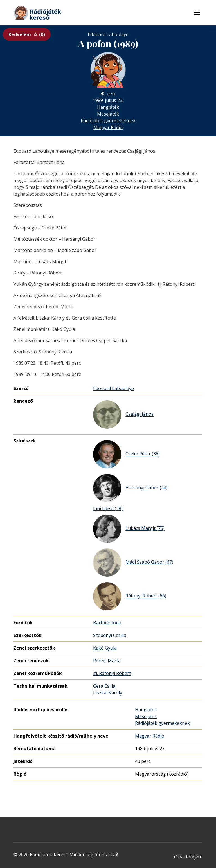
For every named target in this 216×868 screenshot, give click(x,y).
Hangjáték (108, 107)
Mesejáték (108, 114)
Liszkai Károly (108, 693)
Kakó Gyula (105, 648)
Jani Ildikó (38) (108, 508)
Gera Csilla (104, 686)
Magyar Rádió (108, 127)
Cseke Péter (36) (126, 454)
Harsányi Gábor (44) (130, 488)
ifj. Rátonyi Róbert (112, 673)
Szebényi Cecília (110, 635)
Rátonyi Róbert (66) (130, 596)
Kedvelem (27, 34)
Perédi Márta (107, 661)
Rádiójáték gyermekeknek (108, 121)
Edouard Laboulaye (113, 388)
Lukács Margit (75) (129, 529)
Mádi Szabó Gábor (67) (133, 563)
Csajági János (123, 415)
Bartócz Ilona (107, 623)
